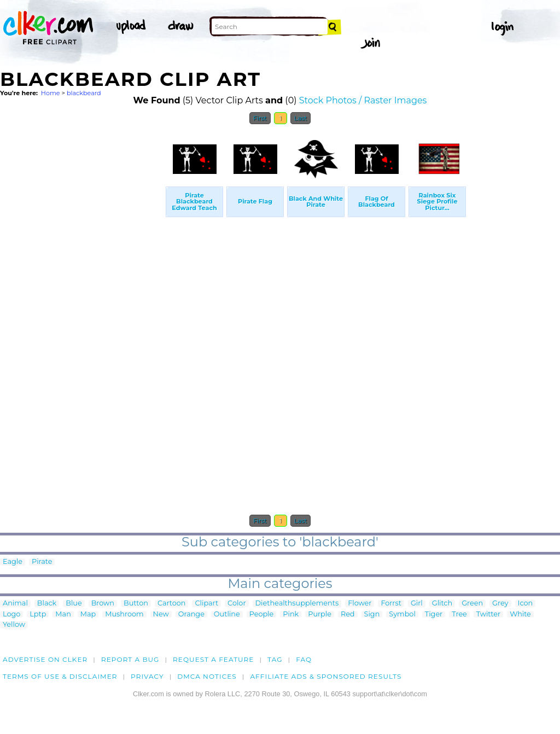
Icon (526, 604)
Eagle (13, 562)
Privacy (147, 676)
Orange (191, 614)
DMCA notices (207, 676)
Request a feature (213, 659)
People (262, 614)
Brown (103, 604)
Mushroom (124, 614)
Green (472, 604)
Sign (372, 614)
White (520, 614)
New (161, 614)
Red (348, 614)
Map (88, 614)
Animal (15, 604)
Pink (291, 614)
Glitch (442, 604)
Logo (11, 614)
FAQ (304, 659)
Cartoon (172, 604)
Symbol (402, 614)
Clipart (206, 604)
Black (47, 604)
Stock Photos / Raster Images (363, 100)
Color (237, 604)
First (260, 118)
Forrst (391, 604)
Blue (74, 604)
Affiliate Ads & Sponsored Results (326, 676)
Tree (459, 614)
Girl (417, 604)
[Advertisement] (82, 294)
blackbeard (84, 93)
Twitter (488, 614)
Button (136, 604)
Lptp (38, 614)
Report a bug (130, 659)
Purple (320, 614)
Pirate (42, 562)
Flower (360, 604)
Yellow (14, 625)
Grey (500, 604)
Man (63, 614)
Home (51, 93)
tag (275, 659)
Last (301, 118)
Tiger (434, 614)
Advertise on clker (45, 659)
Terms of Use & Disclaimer (60, 676)
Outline (227, 614)
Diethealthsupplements (297, 604)
